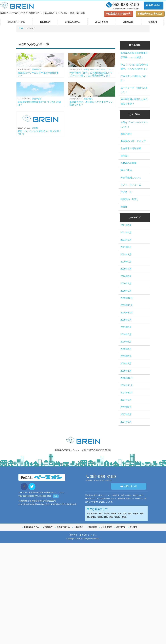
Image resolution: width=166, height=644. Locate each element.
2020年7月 (126, 269)
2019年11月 (127, 305)
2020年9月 (126, 262)
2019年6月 (126, 334)
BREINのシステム (16, 22)
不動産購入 (79, 527)
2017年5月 (126, 422)
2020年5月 (126, 283)
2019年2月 (126, 363)
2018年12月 (127, 378)
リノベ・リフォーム (131, 185)
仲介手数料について (131, 178)
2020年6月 (126, 276)
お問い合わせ (153, 5)
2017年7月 (126, 407)
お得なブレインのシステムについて (98, 69)
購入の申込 (126, 170)
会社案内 (153, 22)
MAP (56, 496)
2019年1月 (126, 371)
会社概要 (133, 527)
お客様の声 (45, 22)
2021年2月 (126, 247)
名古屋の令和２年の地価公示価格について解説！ (134, 55)
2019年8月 (126, 327)
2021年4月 (126, 233)
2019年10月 (127, 313)
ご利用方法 (128, 22)
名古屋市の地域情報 (131, 148)
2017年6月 (126, 414)
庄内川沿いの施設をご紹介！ (133, 78)
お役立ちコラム (73, 22)
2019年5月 (126, 342)
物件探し (125, 156)
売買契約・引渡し (130, 199)
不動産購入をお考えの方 (118, 14)
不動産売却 (92, 527)
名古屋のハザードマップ (133, 141)
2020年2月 (126, 291)
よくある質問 (101, 22)
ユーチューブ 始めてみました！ (134, 90)
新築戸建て (37, 69)
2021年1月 (126, 254)
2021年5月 (126, 225)
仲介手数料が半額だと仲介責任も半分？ (134, 101)
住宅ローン (126, 192)
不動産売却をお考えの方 (150, 14)
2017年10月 (127, 393)
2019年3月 (126, 356)
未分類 (35, 128)
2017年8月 (126, 400)
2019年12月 (127, 298)
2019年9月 (126, 320)
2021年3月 (126, 240)
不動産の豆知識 (129, 163)
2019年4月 (126, 349)
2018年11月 (127, 385)
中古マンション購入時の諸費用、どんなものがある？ (134, 67)
